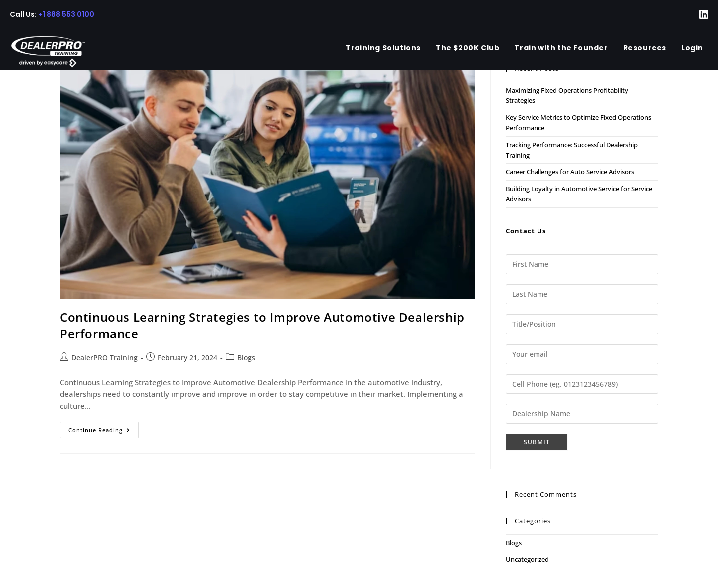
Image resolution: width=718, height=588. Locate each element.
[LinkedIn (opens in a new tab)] (697, 15)
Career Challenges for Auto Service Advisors (570, 172)
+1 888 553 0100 (66, 14)
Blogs (246, 357)
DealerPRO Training (104, 357)
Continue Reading (103, 432)
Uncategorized (527, 559)
